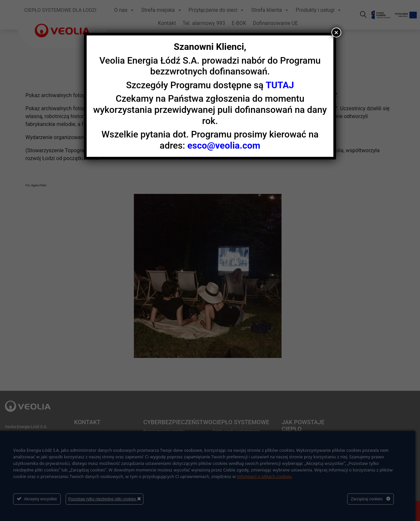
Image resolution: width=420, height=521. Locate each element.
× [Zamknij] (336, 32)
